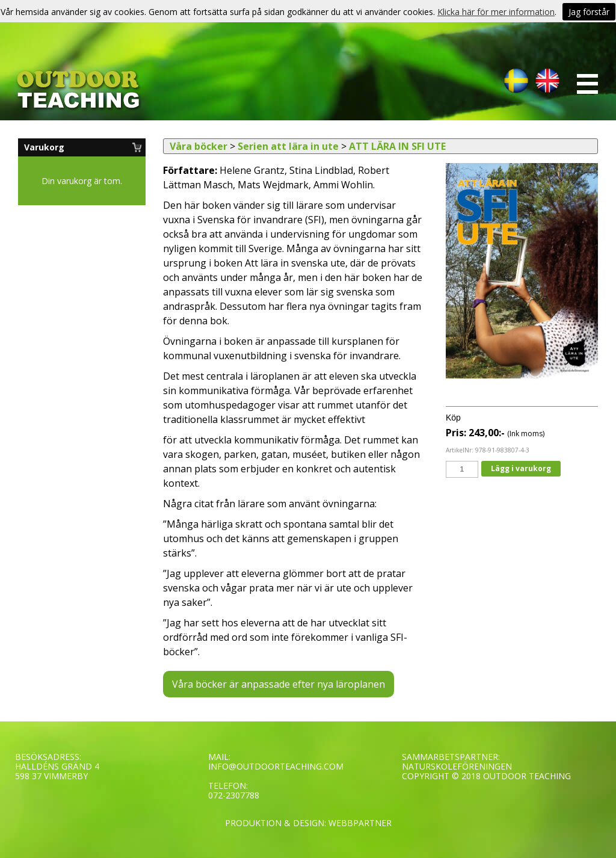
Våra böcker (199, 146)
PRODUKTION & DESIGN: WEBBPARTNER (308, 823)
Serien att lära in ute (288, 146)
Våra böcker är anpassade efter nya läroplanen (279, 684)
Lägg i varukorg (521, 468)
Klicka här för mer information (496, 12)
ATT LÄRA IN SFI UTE (397, 146)
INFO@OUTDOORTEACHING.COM (276, 766)
